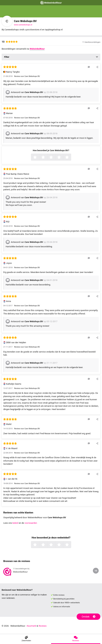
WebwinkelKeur (37, 49)
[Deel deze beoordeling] (97, 67)
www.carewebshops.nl (23, 25)
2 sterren (47, 157)
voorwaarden (31, 523)
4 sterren (63, 157)
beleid (15, 523)
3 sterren (55, 157)
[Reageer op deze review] (89, 67)
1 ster (39, 157)
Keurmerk (32, 626)
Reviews (43, 626)
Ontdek (88, 617)
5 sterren (71, 157)
